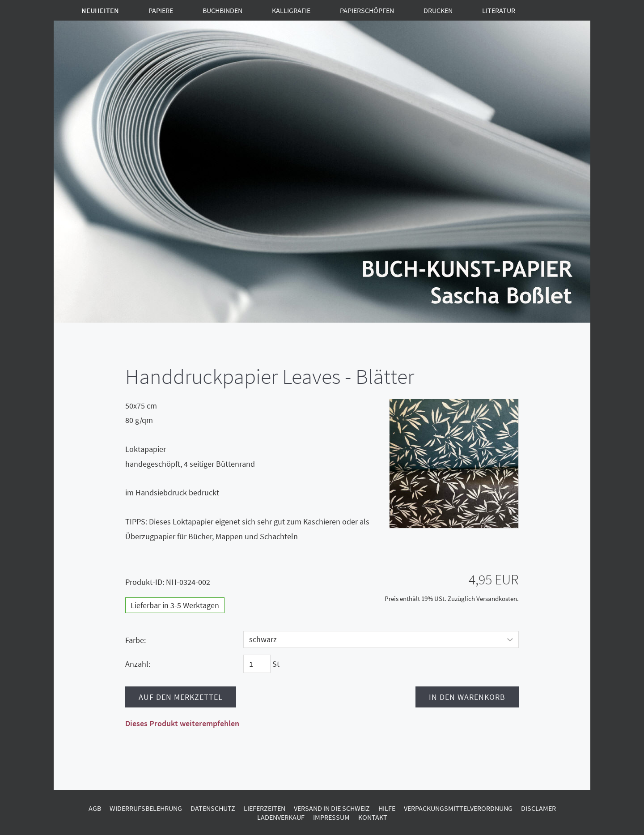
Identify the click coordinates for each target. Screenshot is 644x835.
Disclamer (538, 808)
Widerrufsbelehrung (146, 808)
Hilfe (387, 808)
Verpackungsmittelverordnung (458, 808)
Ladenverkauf (281, 817)
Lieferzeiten (265, 808)
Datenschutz (213, 808)
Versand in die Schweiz (332, 808)
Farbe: (136, 640)
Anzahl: (138, 664)
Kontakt (373, 817)
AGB (95, 808)
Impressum (331, 817)
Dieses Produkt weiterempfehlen (182, 723)
